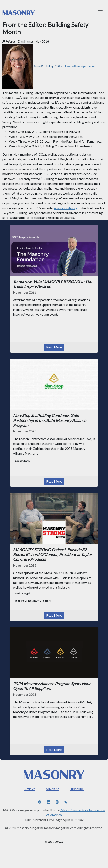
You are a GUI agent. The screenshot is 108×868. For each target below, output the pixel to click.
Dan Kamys (26, 41)
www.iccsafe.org (66, 208)
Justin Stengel (22, 593)
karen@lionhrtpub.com (80, 66)
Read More (54, 347)
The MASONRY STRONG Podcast (32, 601)
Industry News (23, 461)
